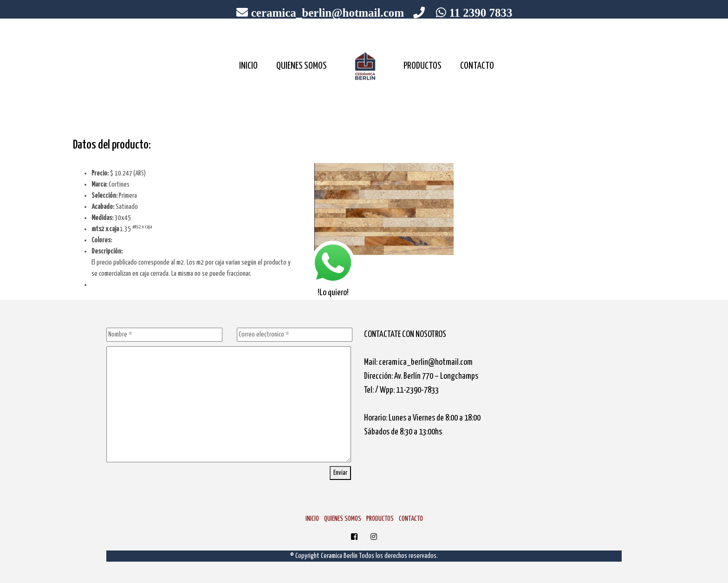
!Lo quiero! (333, 268)
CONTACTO (477, 66)
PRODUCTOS (422, 66)
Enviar (340, 473)
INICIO (248, 66)
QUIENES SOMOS (302, 66)
